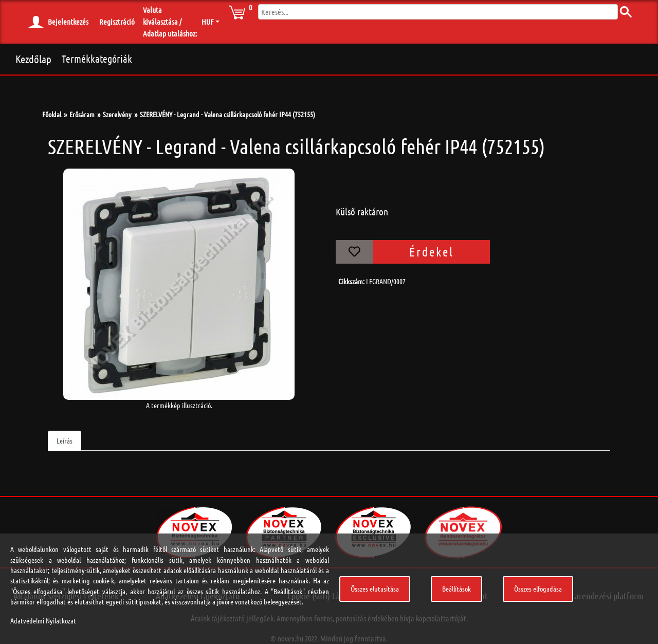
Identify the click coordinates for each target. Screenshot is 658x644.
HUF (207, 22)
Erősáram (82, 114)
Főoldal (52, 114)
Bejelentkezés (68, 22)
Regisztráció (117, 22)
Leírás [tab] (65, 440)
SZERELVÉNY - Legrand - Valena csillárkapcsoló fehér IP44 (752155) (227, 114)
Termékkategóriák (97, 59)
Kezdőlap (33, 59)
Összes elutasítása (375, 588)
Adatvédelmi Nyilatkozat (43, 620)
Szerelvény (117, 114)
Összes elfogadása (538, 588)
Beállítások (456, 588)
